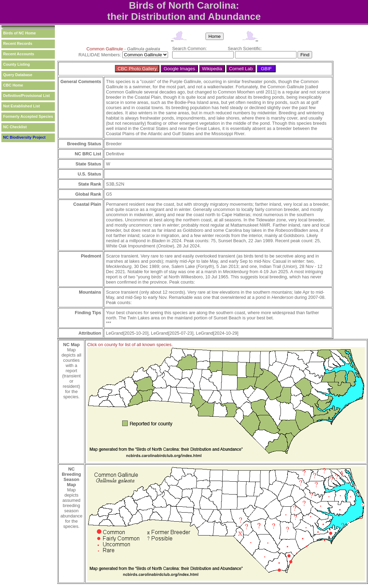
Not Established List (22, 106)
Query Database (18, 75)
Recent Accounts (19, 54)
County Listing (16, 64)
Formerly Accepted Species (28, 116)
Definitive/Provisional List (26, 96)
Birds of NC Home (19, 33)
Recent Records (18, 43)
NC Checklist (15, 127)
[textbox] (203, 55)
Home (215, 36)
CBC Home (13, 85)
